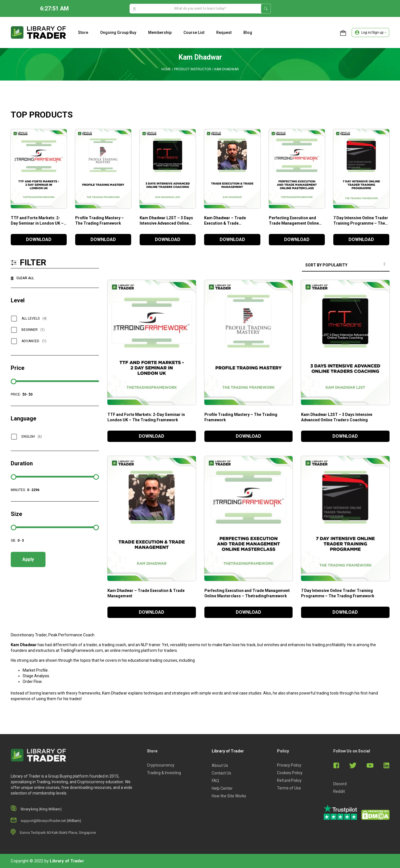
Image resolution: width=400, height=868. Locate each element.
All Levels (34, 318)
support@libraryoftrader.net (43, 821)
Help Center (222, 788)
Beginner (33, 330)
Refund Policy (289, 780)
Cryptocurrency (161, 765)
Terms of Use (289, 788)
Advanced (34, 341)
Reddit (339, 791)
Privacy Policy (289, 765)
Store (83, 32)
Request (224, 32)
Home (166, 69)
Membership (160, 32)
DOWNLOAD (39, 239)
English (32, 437)
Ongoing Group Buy (118, 32)
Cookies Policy (290, 773)
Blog (248, 32)
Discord (340, 784)
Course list (194, 32)
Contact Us (221, 773)
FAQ (215, 781)
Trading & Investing (164, 773)
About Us (220, 765)
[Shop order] (346, 265)
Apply (28, 559)
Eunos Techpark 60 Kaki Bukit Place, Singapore (58, 833)
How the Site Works (229, 796)
